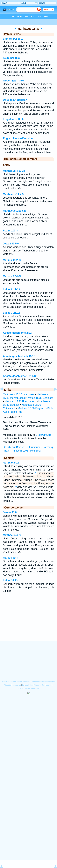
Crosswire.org (44, 435)
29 (4, 466)
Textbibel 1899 (12, 58)
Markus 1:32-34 (12, 260)
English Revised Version (18, 138)
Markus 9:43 (10, 558)
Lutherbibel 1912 (13, 39)
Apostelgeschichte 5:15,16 (19, 356)
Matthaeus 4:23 (12, 535)
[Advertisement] (29, 623)
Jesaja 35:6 (10, 512)
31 (16, 487)
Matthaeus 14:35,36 (15, 211)
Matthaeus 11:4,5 (13, 194)
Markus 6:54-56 (12, 276)
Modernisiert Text (13, 81)
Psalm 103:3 (10, 231)
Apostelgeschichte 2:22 (17, 333)
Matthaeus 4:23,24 (14, 171)
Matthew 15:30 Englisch (31, 408)
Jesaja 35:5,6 (11, 244)
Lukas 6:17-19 (11, 289)
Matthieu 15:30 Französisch (20, 401)
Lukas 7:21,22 (11, 313)
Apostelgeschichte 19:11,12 (20, 376)
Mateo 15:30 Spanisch (41, 398)
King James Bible (14, 119)
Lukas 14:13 (10, 580)
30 (35, 473)
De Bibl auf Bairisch (15, 100)
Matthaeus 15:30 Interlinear (19, 394)
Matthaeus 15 (11, 463)
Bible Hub (17, 412)
